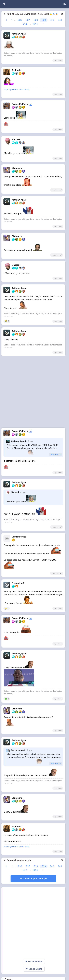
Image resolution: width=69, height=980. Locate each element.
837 (28, 20)
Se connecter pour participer (33, 919)
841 (60, 20)
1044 (35, 24)
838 (36, 20)
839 (44, 20)
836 (20, 20)
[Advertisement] (34, 87)
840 (52, 20)
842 (25, 24)
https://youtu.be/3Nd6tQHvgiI (17, 130)
